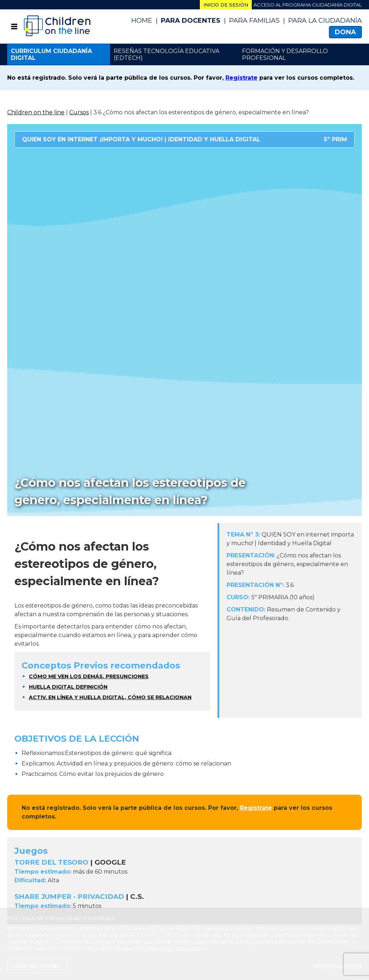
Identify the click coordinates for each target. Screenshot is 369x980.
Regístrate (241, 78)
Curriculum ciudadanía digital (51, 54)
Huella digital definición (68, 687)
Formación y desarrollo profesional (285, 54)
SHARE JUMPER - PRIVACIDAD (69, 897)
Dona (345, 32)
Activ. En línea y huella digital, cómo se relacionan (110, 697)
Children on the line (36, 112)
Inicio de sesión (226, 5)
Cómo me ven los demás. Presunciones (89, 676)
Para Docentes (191, 21)
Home (142, 21)
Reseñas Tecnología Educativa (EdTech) (166, 54)
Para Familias (254, 21)
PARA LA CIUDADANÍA (325, 21)
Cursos (79, 112)
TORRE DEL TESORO (51, 862)
